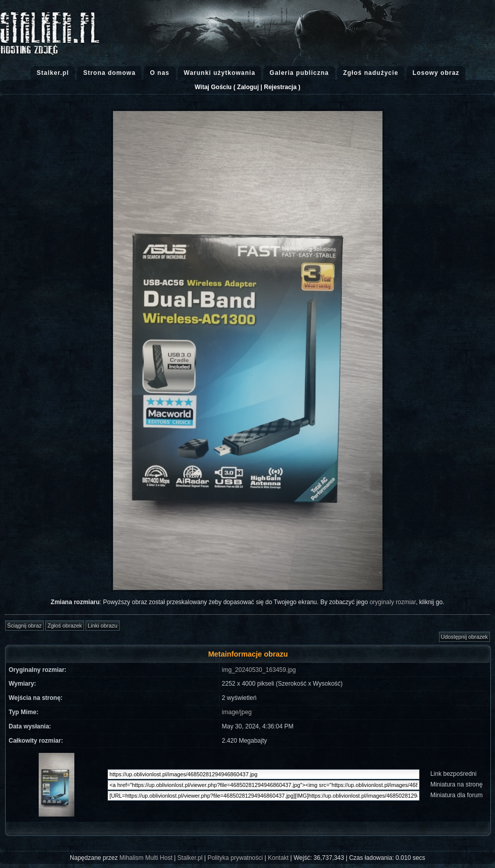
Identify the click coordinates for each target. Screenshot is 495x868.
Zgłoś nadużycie (371, 73)
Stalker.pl (53, 73)
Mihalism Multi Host (146, 858)
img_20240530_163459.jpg (259, 670)
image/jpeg (237, 712)
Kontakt (278, 858)
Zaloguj (248, 87)
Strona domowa (109, 73)
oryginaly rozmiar (393, 602)
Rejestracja (280, 87)
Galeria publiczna (299, 73)
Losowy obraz (436, 73)
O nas (159, 73)
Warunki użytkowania (220, 73)
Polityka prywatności (235, 858)
